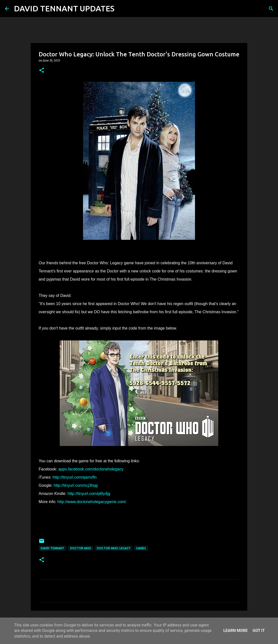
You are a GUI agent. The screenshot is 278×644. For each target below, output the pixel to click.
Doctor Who (81, 548)
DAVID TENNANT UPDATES (64, 8)
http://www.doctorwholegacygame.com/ (92, 502)
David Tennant (53, 548)
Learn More (235, 631)
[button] (42, 71)
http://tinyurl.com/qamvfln (75, 477)
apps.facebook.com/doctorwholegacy (91, 469)
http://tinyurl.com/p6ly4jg (89, 494)
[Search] (121, 9)
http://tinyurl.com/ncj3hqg (76, 485)
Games (141, 548)
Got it (259, 631)
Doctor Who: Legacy (114, 548)
